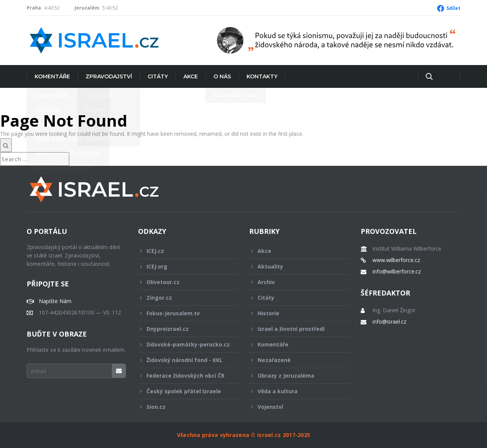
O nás (222, 76)
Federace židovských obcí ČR (183, 376)
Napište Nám (55, 301)
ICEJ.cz (183, 251)
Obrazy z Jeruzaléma (294, 376)
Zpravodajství (109, 76)
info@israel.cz (389, 322)
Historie (294, 313)
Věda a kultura (294, 391)
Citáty (158, 76)
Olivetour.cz (183, 282)
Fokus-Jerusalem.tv (183, 313)
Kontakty (262, 76)
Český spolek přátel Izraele (183, 391)
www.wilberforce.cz (396, 260)
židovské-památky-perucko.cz (184, 346)
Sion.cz (183, 407)
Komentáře (52, 76)
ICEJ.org (183, 266)
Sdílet (453, 8)
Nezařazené (294, 360)
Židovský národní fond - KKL (183, 360)
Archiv (294, 282)
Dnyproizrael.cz (183, 329)
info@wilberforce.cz (397, 272)
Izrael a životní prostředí (294, 329)
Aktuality (294, 266)
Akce (191, 76)
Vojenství (294, 407)
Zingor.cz (183, 298)
